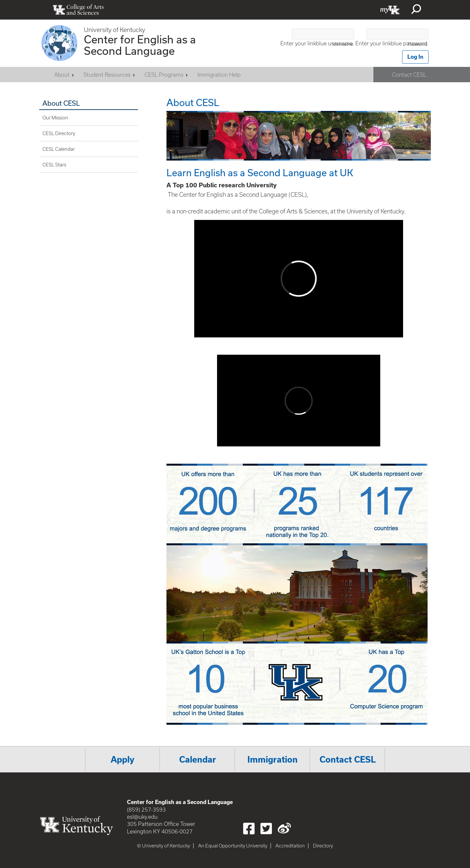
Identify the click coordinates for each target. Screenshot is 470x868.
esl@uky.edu (142, 817)
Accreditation (290, 846)
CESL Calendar (59, 149)
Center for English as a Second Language (140, 45)
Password (418, 44)
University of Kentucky (115, 30)
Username (343, 44)
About (62, 75)
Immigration (273, 759)
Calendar (198, 759)
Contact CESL (409, 75)
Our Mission (55, 118)
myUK (390, 10)
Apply (123, 759)
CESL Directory (59, 133)
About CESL (61, 103)
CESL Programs (164, 75)
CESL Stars (54, 165)
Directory (323, 846)
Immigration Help (219, 75)
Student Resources (107, 75)
